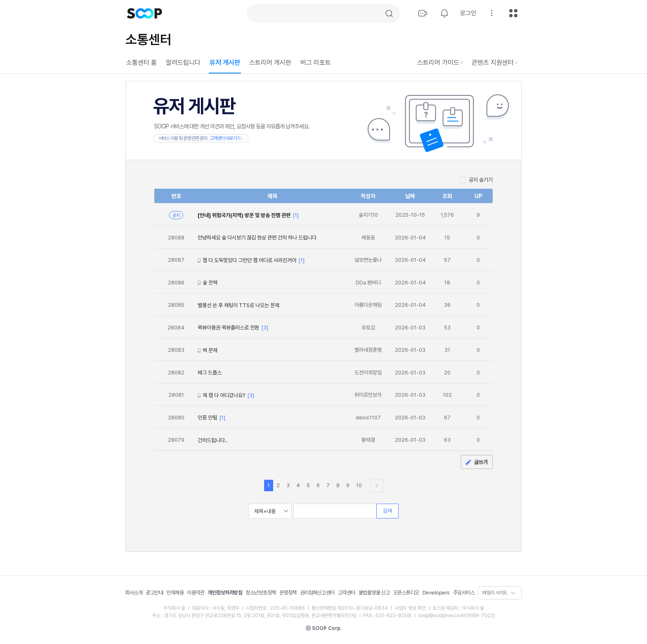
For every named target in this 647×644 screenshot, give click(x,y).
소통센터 (149, 40)
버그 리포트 (316, 63)
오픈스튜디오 (406, 593)
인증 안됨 (207, 418)
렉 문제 (210, 350)
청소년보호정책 (261, 593)
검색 (389, 14)
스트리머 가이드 (440, 63)
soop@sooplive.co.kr (442, 616)
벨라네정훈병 (368, 350)
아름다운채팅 (368, 305)
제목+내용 (265, 511)
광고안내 (154, 593)
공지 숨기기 (481, 180)
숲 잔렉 (210, 283)
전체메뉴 (513, 13)
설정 (492, 13)
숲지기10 (368, 215)
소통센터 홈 (142, 63)
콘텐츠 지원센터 (494, 63)
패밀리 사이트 (495, 593)
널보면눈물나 (368, 260)
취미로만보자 (368, 395)
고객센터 (347, 593)
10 (359, 485)
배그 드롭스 (210, 373)
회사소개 (134, 593)
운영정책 (288, 593)
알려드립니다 (183, 63)
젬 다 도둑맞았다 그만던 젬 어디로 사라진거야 (249, 260)
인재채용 (175, 593)
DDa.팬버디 (368, 283)
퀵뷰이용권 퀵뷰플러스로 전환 (228, 328)
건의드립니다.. (213, 440)
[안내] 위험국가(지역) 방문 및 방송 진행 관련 (244, 215)
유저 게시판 (225, 63)
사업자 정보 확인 (410, 608)
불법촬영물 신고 (374, 593)
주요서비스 (464, 593)
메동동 (368, 238)
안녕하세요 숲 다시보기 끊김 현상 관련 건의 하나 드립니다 (257, 238)
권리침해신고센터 (317, 593)
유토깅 (368, 328)
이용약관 (196, 593)
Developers (436, 593)
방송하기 (423, 13)
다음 (377, 485)
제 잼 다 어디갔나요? (224, 395)
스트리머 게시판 (270, 63)
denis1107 (368, 418)
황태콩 (368, 440)
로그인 (468, 13)
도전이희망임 (368, 373)
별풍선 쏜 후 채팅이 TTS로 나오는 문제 (238, 305)
